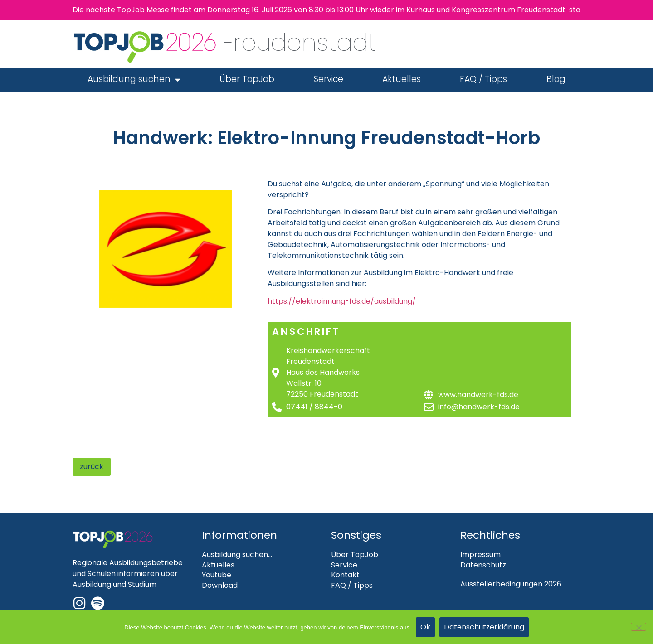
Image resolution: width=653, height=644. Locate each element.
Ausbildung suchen (134, 80)
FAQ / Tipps (483, 79)
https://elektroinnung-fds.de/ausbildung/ (342, 301)
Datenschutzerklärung (484, 627)
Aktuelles (402, 79)
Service (329, 79)
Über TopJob (247, 79)
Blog (556, 79)
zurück (92, 467)
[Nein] (638, 627)
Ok (425, 627)
